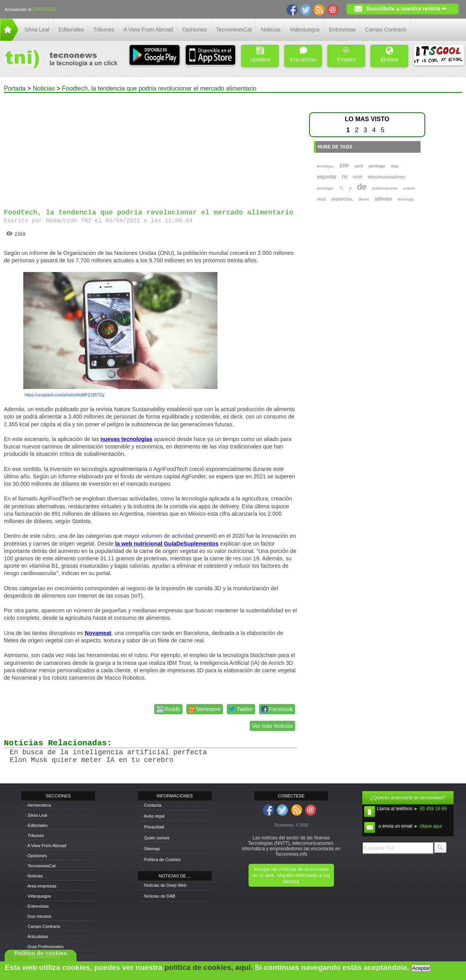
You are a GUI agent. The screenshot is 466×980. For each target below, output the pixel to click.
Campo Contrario (386, 30)
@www (389, 55)
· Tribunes (35, 835)
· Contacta (151, 805)
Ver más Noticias (272, 726)
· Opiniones (36, 856)
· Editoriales (36, 825)
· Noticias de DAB (158, 896)
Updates (260, 55)
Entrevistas (342, 30)
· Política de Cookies (161, 860)
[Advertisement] (151, 147)
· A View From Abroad (46, 846)
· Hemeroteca (38, 805)
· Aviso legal (153, 816)
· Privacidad (153, 827)
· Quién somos (156, 838)
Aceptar (421, 968)
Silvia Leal (37, 30)
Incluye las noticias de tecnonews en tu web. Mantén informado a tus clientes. (291, 875)
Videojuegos (305, 30)
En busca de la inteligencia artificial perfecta (108, 752)
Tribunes (104, 30)
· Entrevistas (37, 906)
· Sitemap (151, 849)
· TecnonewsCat (40, 866)
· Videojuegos (38, 896)
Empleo (346, 55)
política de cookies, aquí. (209, 967)
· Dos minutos (38, 916)
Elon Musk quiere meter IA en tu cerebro (91, 760)
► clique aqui (428, 826)
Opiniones (195, 30)
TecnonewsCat (234, 30)
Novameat (98, 633)
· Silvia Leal (36, 815)
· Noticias (34, 876)
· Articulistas (37, 936)
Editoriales (71, 30)
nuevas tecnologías (127, 439)
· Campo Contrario (43, 926)
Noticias (271, 30)
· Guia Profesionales (44, 947)
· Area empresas (41, 886)
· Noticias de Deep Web (164, 885)
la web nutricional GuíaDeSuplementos (167, 544)
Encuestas (303, 55)
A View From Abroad (148, 30)
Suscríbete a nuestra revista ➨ (406, 9)
